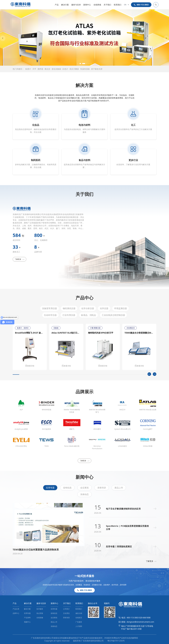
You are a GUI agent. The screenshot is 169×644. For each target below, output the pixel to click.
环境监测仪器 (121, 308)
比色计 (65, 69)
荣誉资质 (66, 618)
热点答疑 (40, 613)
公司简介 (66, 609)
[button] (78, 64)
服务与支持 (76, 5)
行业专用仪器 (69, 315)
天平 (34, 69)
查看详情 (30, 366)
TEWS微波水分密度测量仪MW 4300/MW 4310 (139, 333)
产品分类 (16, 609)
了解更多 (19, 259)
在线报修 (40, 618)
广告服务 (79, 622)
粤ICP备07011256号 (116, 641)
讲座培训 (102, 488)
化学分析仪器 (88, 308)
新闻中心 (87, 5)
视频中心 (27, 622)
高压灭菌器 (74, 69)
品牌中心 (16, 613)
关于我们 (107, 5)
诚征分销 (79, 613)
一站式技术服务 (84, 576)
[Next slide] (166, 38)
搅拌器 (40, 69)
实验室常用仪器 (50, 308)
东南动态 (84, 494)
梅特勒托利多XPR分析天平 (101, 333)
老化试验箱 (56, 69)
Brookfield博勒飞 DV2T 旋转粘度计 (30, 333)
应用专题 (50, 488)
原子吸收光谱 (97, 69)
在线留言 (79, 618)
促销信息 (67, 488)
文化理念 (66, 613)
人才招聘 (79, 626)
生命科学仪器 (50, 315)
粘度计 (28, 69)
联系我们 (118, 5)
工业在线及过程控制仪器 (113, 315)
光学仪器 (104, 308)
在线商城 (97, 5)
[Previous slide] (3, 38)
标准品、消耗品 (88, 315)
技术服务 (40, 609)
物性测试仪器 (69, 308)
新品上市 (119, 488)
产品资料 (27, 618)
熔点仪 (47, 69)
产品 (57, 5)
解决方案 (65, 5)
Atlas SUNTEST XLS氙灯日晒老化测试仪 (66, 333)
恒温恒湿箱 (85, 69)
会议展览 (84, 488)
